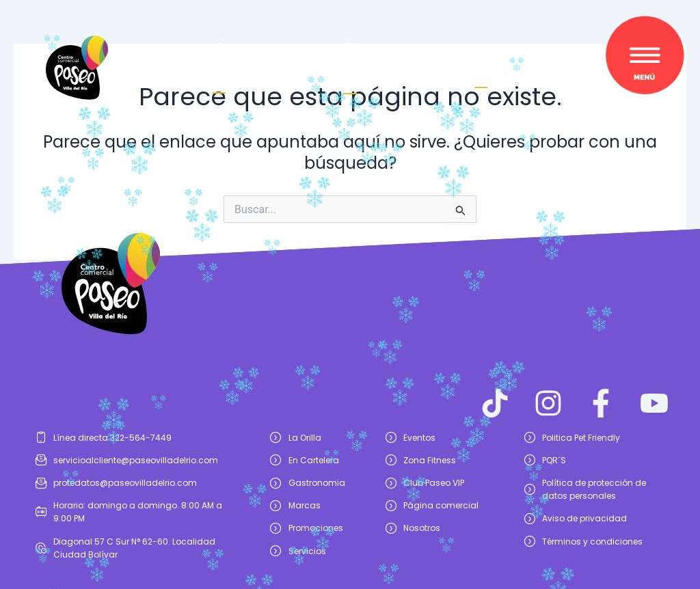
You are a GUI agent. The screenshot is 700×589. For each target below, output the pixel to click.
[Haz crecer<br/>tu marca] (219, 54)
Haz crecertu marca (219, 78)
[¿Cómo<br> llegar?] (350, 53)
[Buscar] (481, 59)
